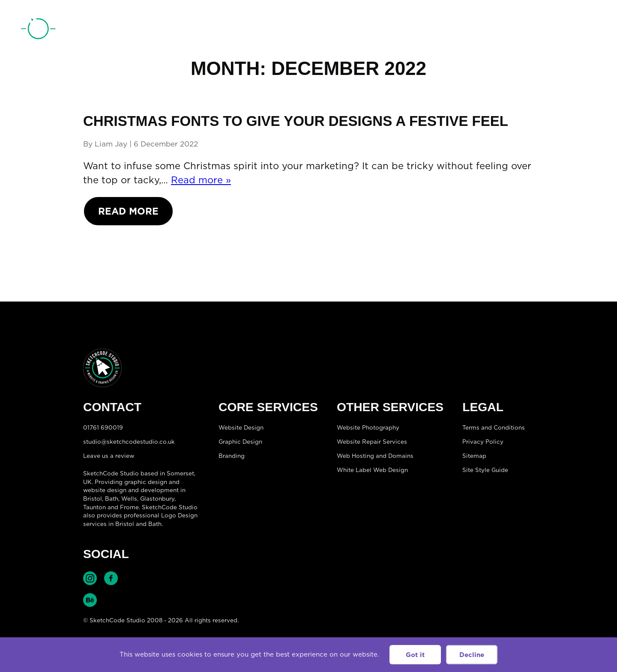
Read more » (201, 180)
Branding (232, 456)
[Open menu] (590, 30)
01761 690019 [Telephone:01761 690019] (550, 31)
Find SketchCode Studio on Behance (90, 600)
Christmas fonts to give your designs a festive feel (296, 121)
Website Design (241, 427)
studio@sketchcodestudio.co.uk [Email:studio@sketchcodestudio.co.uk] (129, 442)
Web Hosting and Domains (375, 456)
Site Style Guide (485, 470)
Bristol (93, 499)
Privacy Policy (483, 442)
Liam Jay (111, 144)
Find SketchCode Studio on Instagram (90, 578)
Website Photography (368, 427)
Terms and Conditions (494, 427)
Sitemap (474, 456)
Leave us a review (109, 456)
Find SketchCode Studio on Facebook (111, 578)
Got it (415, 655)
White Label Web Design (372, 470)
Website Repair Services (372, 442)
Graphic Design (240, 442)
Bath (112, 499)
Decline (472, 655)
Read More (128, 211)
